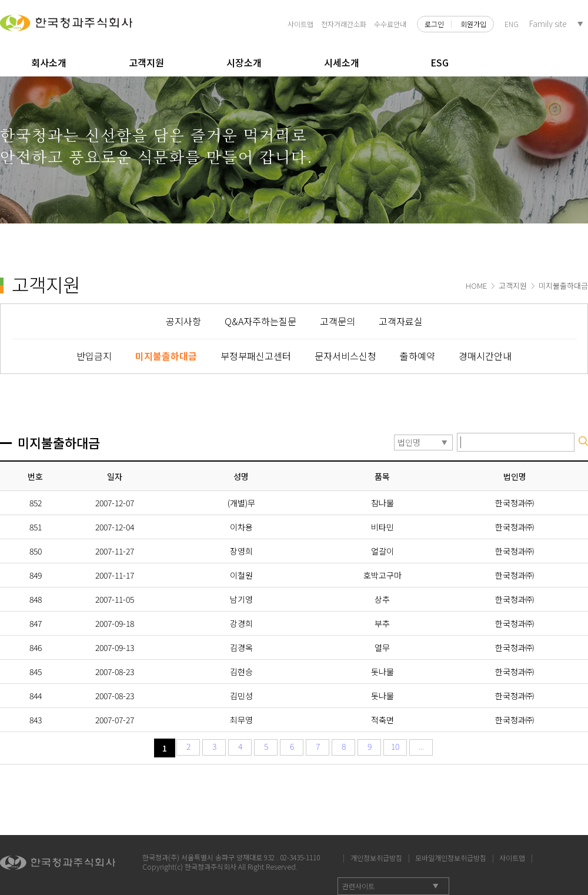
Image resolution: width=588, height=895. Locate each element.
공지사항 (183, 321)
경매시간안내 (485, 356)
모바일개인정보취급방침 (451, 856)
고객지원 (146, 62)
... (421, 746)
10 (395, 746)
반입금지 (94, 356)
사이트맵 (300, 24)
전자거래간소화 (344, 24)
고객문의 (338, 321)
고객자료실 (401, 321)
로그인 (434, 24)
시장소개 (244, 62)
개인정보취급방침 (376, 856)
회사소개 (49, 62)
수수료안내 (390, 24)
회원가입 (473, 24)
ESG (440, 62)
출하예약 (417, 356)
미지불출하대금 (166, 356)
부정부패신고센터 (256, 356)
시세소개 (342, 62)
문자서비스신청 (345, 356)
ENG (512, 24)
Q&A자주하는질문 (260, 321)
